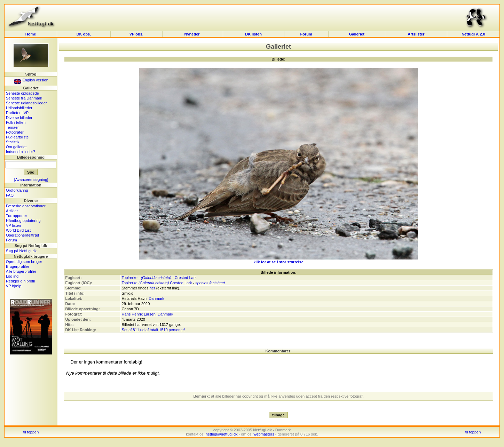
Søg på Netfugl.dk (21, 251)
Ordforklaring (17, 190)
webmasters (264, 434)
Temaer (12, 127)
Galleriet (357, 34)
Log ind (12, 276)
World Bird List (18, 230)
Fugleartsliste (17, 137)
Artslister (416, 34)
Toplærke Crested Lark (157, 283)
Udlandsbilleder (19, 108)
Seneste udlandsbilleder (26, 103)
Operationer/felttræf (22, 235)
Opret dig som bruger (24, 262)
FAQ (10, 195)
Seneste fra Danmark (24, 98)
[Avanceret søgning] (31, 179)
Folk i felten (16, 122)
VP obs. (136, 34)
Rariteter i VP (17, 113)
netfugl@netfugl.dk (222, 434)
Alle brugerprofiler (21, 271)
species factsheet (210, 283)
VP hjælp (14, 286)
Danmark (156, 298)
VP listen (13, 225)
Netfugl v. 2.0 (473, 34)
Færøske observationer (26, 206)
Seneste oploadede (22, 93)
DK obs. (84, 34)
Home (31, 34)
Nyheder (193, 34)
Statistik (13, 142)
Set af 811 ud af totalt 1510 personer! (153, 330)
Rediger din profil (20, 281)
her (152, 288)
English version (31, 80)
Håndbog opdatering (23, 221)
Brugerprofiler (18, 266)
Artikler (12, 211)
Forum (306, 34)
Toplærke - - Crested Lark (159, 278)
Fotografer (15, 132)
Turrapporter (17, 216)
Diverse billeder (19, 118)
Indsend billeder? (21, 152)
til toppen (31, 432)
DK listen (253, 34)
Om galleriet (16, 147)
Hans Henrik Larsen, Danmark (148, 314)
